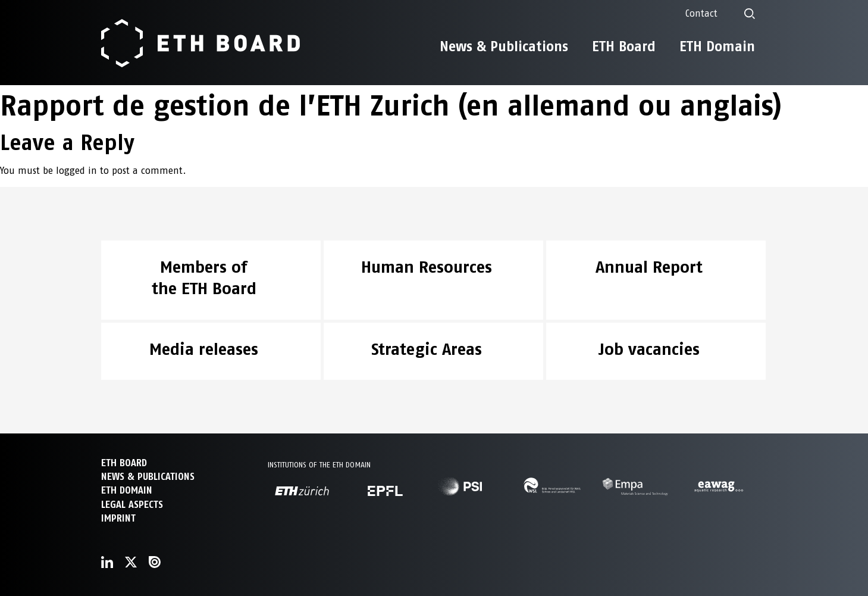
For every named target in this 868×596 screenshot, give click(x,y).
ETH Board (624, 46)
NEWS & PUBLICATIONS (148, 477)
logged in (76, 171)
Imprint (118, 518)
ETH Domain (717, 46)
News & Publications (504, 46)
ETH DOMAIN (127, 490)
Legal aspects (132, 505)
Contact (701, 13)
